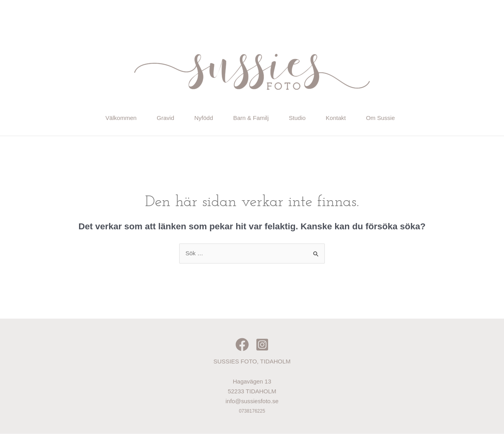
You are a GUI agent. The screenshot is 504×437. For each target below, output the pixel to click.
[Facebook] (242, 348)
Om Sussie (399, 119)
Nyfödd (198, 119)
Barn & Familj (251, 119)
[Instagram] (262, 348)
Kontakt (348, 119)
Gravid (153, 119)
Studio (304, 119)
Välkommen (103, 119)
